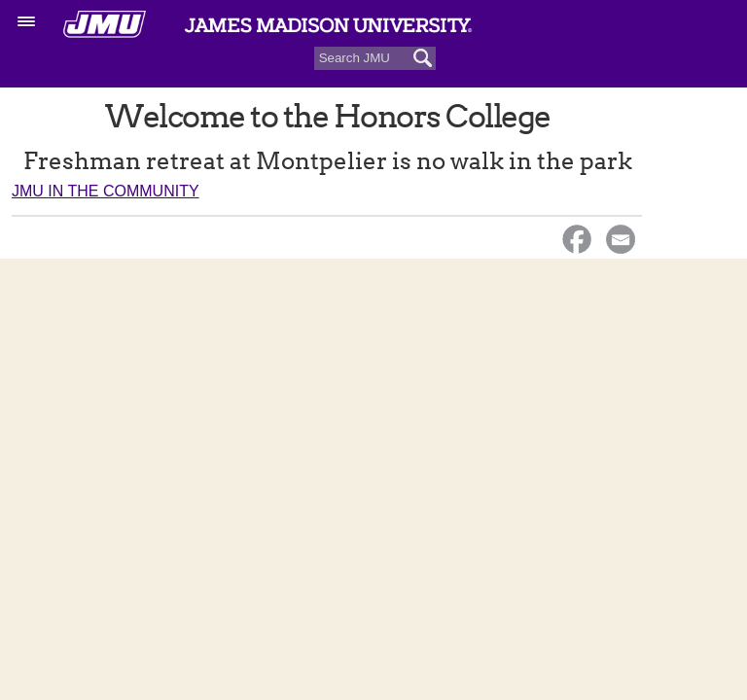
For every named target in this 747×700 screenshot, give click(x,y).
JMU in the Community (106, 191)
